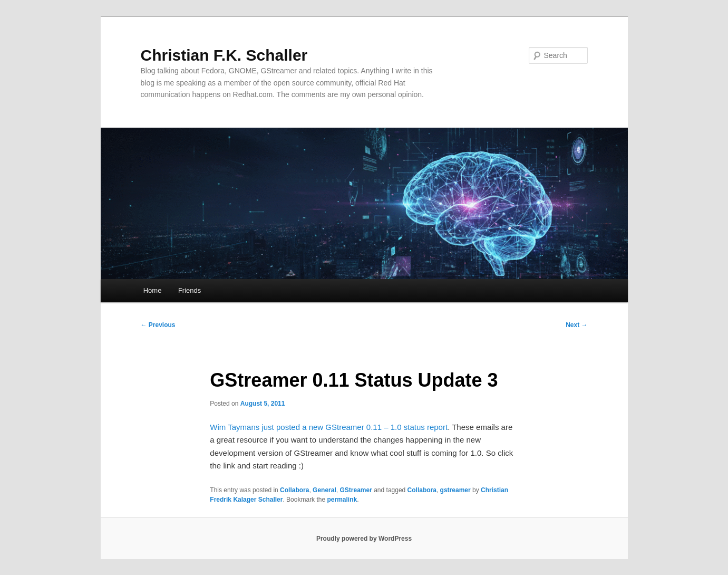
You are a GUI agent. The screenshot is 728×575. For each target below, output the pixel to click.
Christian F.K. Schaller (224, 55)
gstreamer (455, 490)
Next (576, 325)
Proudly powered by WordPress (364, 539)
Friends (190, 290)
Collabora (294, 490)
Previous (158, 325)
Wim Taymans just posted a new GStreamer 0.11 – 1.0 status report (329, 427)
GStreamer (356, 490)
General (324, 490)
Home (153, 290)
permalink (342, 500)
